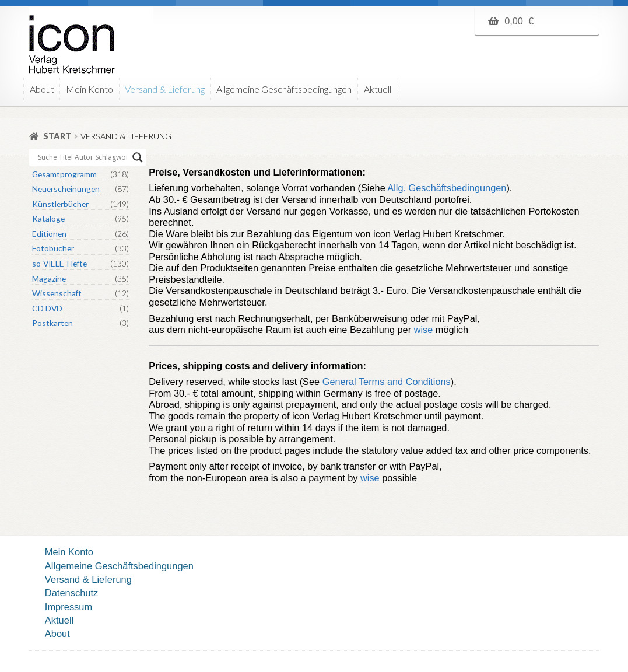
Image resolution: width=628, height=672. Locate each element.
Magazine (49, 279)
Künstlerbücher (60, 204)
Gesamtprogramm (64, 174)
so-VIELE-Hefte (59, 263)
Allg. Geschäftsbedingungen (446, 188)
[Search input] (82, 157)
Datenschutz (71, 593)
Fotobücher (53, 248)
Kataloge (48, 218)
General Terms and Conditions (387, 381)
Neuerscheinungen (66, 189)
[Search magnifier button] (138, 157)
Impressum (69, 607)
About (42, 89)
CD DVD (47, 308)
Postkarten (52, 323)
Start (57, 136)
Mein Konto (90, 89)
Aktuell (378, 89)
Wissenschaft (57, 293)
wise (424, 330)
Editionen (49, 234)
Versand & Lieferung (165, 89)
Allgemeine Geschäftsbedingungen (284, 89)
